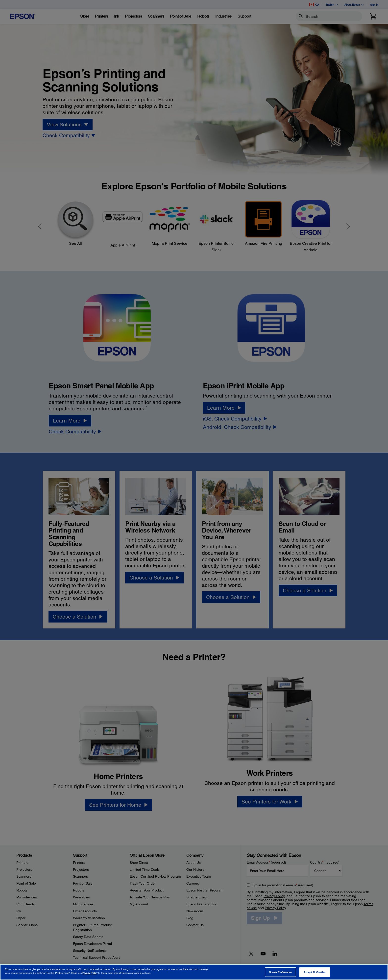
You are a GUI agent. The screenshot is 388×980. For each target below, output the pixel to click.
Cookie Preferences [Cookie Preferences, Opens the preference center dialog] (280, 972)
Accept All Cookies (315, 972)
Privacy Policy (90, 973)
